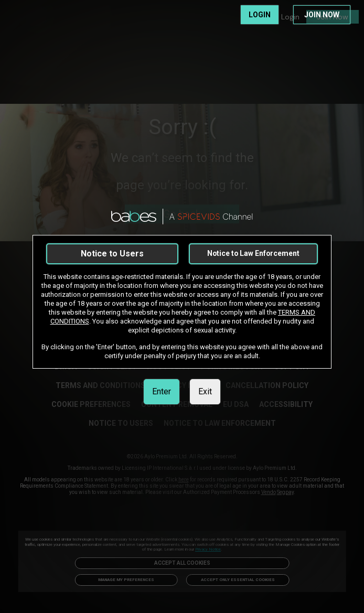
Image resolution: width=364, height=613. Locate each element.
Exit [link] (205, 391)
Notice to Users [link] (112, 254)
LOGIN (260, 15)
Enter (162, 391)
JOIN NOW (322, 15)
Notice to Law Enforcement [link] (253, 253)
